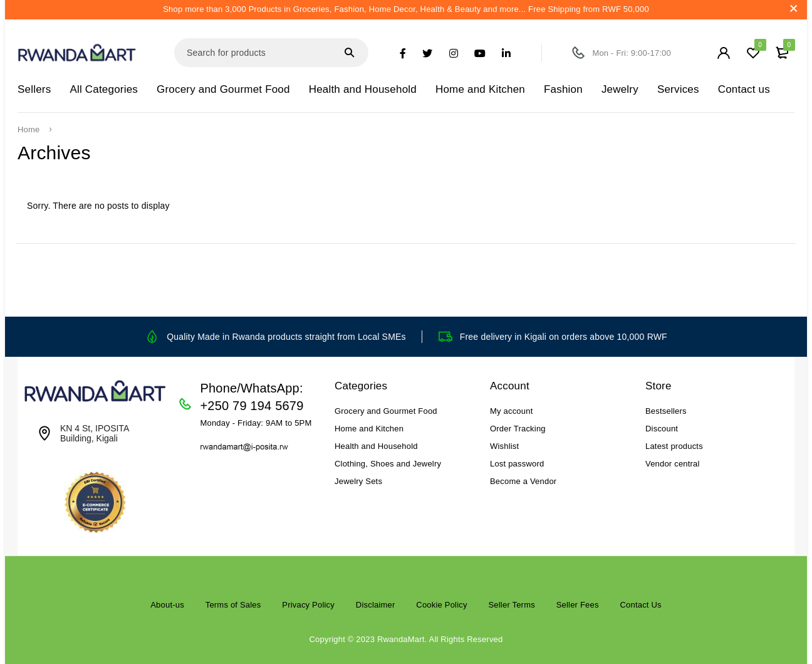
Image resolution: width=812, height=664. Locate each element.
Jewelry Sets (358, 481)
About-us (167, 605)
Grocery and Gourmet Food (386, 411)
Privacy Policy (308, 605)
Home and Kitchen (369, 429)
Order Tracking (518, 429)
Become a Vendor (523, 481)
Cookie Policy (441, 605)
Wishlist (504, 446)
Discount (662, 429)
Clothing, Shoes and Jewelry (388, 464)
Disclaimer (376, 605)
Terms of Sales (233, 605)
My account (511, 411)
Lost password (517, 464)
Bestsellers (666, 411)
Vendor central (673, 464)
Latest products (674, 446)
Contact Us (640, 605)
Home (29, 130)
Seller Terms (511, 605)
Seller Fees (578, 605)
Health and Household (376, 446)
